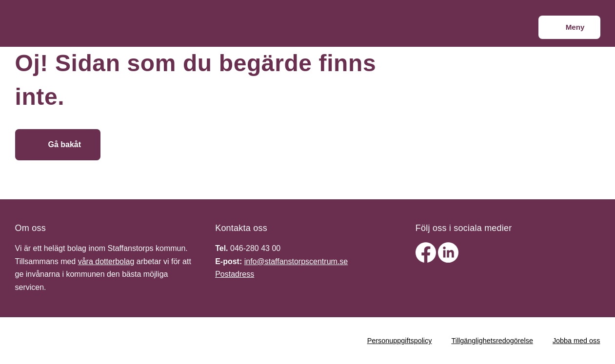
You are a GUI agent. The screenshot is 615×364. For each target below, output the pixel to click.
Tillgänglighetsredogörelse (492, 341)
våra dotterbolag (106, 261)
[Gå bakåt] (58, 145)
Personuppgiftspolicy (400, 341)
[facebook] (427, 260)
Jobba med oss (576, 341)
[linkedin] (448, 260)
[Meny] (569, 27)
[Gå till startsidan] (172, 145)
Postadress (235, 274)
